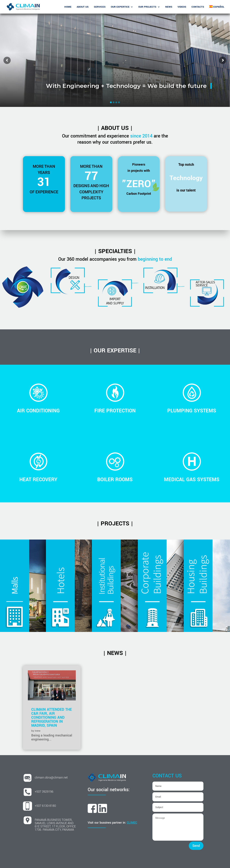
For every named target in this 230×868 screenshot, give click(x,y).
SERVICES (100, 7)
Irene (38, 731)
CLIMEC (132, 823)
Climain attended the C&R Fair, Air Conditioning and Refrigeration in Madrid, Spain (52, 718)
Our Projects (147, 7)
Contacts (198, 7)
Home (68, 7)
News (169, 7)
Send (196, 846)
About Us (83, 7)
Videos (182, 7)
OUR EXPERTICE (120, 7)
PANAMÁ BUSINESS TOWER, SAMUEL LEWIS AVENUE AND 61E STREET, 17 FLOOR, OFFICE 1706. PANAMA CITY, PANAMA (55, 825)
